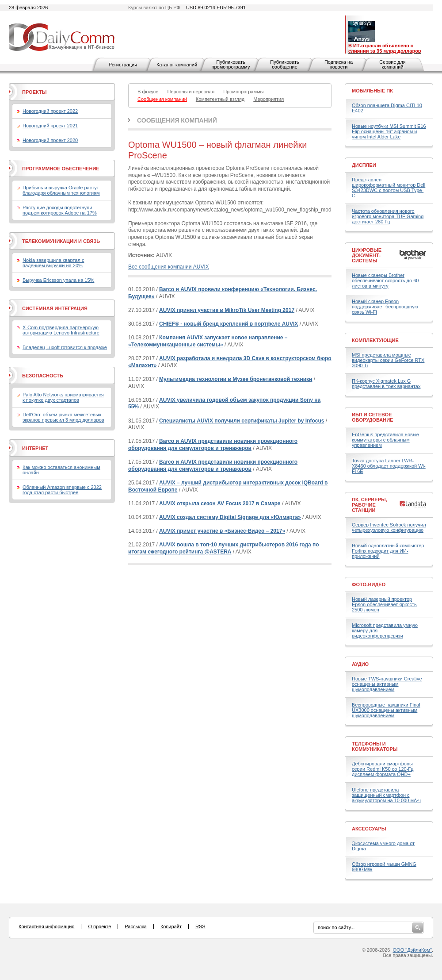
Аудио (360, 664)
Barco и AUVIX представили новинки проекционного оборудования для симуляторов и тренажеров (213, 445)
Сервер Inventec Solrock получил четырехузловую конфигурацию (389, 527)
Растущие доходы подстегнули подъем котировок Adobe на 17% (60, 210)
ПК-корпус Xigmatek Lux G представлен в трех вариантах (386, 384)
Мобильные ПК (372, 91)
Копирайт (171, 926)
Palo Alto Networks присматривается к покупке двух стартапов (63, 397)
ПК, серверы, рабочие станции (370, 505)
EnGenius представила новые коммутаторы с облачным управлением (385, 440)
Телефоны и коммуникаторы (375, 746)
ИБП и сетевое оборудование (372, 417)
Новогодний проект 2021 (50, 126)
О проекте (99, 926)
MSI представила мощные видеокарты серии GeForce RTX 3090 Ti (388, 360)
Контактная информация (46, 926)
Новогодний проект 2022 (50, 111)
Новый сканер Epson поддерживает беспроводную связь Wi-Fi (385, 307)
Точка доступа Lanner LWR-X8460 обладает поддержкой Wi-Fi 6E (389, 466)
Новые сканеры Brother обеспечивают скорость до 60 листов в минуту (385, 281)
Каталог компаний (177, 65)
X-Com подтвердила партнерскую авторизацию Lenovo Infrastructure (61, 330)
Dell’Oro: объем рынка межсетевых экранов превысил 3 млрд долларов (63, 417)
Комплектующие (375, 340)
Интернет (35, 448)
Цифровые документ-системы (367, 255)
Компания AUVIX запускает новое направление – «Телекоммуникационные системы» (208, 341)
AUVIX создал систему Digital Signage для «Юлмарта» (230, 517)
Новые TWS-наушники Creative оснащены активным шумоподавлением (387, 684)
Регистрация (123, 65)
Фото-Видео (369, 584)
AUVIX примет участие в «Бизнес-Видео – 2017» (222, 531)
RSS (200, 926)
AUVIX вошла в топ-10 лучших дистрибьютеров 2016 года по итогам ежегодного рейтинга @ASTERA (224, 548)
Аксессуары (369, 829)
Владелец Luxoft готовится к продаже (65, 347)
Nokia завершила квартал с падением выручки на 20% (53, 263)
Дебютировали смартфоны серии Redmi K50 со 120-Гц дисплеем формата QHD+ (383, 769)
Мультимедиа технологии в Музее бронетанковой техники (236, 379)
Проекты (34, 92)
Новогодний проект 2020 (50, 140)
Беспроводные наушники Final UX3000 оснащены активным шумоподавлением (386, 710)
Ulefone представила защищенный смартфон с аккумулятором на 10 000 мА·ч (386, 795)
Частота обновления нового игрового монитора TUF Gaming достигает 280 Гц (388, 216)
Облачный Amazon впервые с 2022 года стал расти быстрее (62, 490)
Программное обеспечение (61, 169)
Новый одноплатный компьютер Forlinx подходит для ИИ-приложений (388, 551)
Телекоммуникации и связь (61, 241)
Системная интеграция (55, 308)
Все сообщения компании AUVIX (169, 267)
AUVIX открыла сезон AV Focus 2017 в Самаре (220, 503)
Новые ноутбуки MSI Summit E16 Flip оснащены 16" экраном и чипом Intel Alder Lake (389, 131)
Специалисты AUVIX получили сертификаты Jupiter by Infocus (242, 421)
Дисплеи (364, 165)
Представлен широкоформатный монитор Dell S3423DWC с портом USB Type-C (389, 188)
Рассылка (136, 926)
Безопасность (43, 376)
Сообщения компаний (177, 120)
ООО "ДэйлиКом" (412, 950)
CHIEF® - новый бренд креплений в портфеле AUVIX (229, 324)
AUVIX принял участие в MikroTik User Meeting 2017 (227, 310)
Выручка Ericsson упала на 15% (58, 280)
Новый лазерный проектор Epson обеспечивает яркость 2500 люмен (384, 604)
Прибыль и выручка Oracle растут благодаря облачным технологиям (61, 190)
